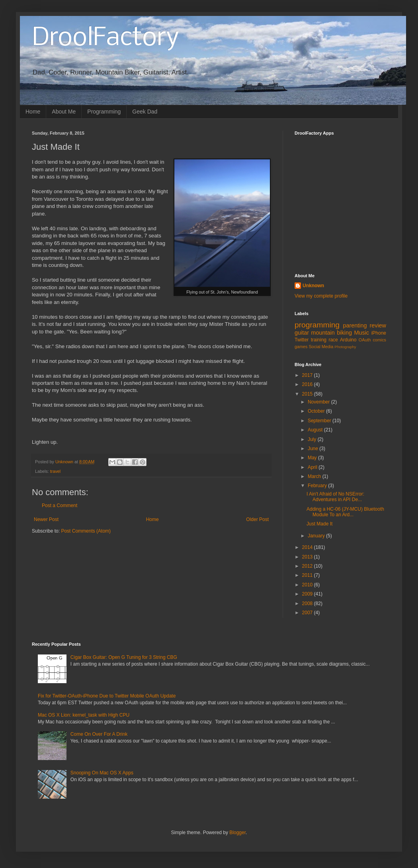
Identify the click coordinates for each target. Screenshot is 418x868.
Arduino (348, 340)
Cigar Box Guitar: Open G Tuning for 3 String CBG (124, 657)
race (333, 340)
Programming (104, 112)
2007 (308, 613)
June (313, 449)
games (301, 347)
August (316, 430)
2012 (308, 566)
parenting (355, 325)
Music (361, 333)
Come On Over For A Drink (99, 734)
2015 (308, 394)
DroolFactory (105, 38)
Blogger (237, 833)
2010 (308, 585)
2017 (308, 375)
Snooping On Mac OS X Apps (102, 773)
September (320, 421)
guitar (302, 333)
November (319, 402)
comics (379, 340)
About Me (64, 112)
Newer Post (46, 519)
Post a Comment (60, 506)
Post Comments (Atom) (86, 531)
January (317, 536)
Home (33, 112)
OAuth (365, 340)
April (313, 467)
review (378, 325)
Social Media (321, 347)
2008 (308, 603)
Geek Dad (145, 112)
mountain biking (332, 333)
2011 (308, 575)
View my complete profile (321, 296)
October (317, 411)
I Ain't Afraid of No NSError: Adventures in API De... (335, 497)
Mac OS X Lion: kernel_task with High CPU (84, 715)
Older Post (257, 519)
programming (317, 325)
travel (55, 471)
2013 (308, 557)
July (313, 439)
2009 (308, 594)
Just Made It (319, 524)
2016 (308, 384)
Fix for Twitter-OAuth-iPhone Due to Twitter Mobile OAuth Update (107, 696)
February (318, 486)
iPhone (379, 333)
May (313, 458)
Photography (345, 347)
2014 (308, 547)
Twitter (302, 340)
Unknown (313, 286)
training (319, 340)
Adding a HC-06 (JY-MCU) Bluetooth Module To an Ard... (345, 512)
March (315, 476)
